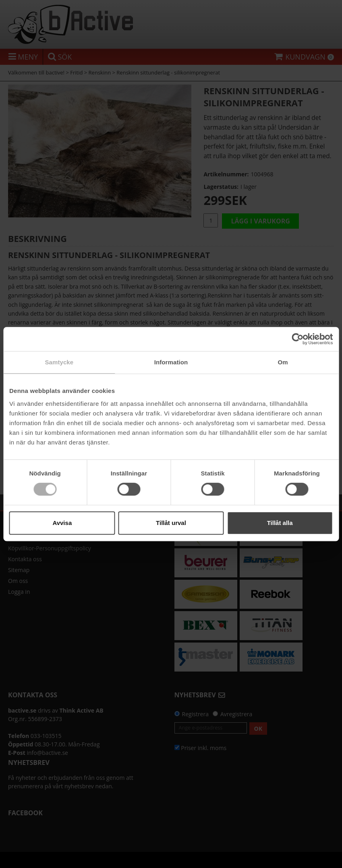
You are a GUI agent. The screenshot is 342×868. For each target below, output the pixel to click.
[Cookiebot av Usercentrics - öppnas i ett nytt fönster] (297, 339)
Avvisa (62, 523)
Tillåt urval (171, 523)
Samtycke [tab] (59, 362)
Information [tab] (171, 362)
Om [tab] (283, 362)
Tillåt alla (280, 523)
